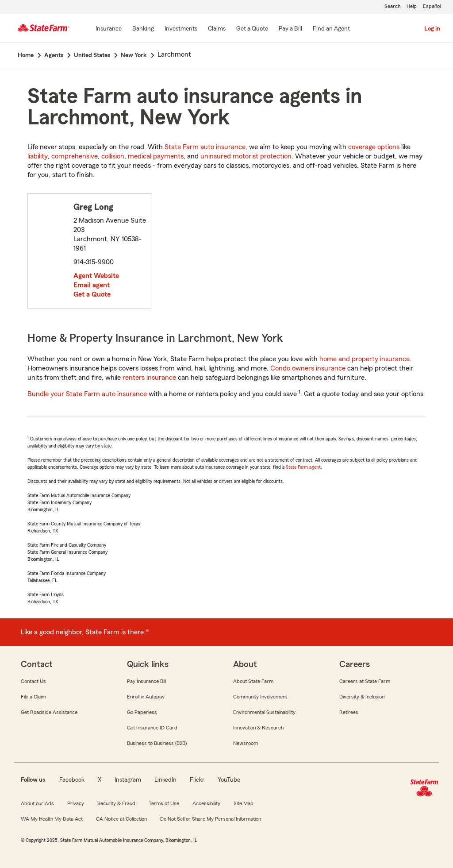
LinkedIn (165, 780)
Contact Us (33, 681)
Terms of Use (164, 803)
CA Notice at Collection (121, 819)
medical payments (156, 156)
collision (113, 156)
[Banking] (143, 29)
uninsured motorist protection (246, 156)
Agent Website (96, 276)
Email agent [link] (92, 285)
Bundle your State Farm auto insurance (87, 394)
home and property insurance (365, 359)
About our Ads (37, 803)
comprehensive (75, 156)
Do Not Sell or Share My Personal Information (211, 819)
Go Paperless (142, 712)
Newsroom (246, 743)
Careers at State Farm (365, 681)
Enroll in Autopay (146, 697)
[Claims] (217, 29)
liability (38, 156)
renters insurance (149, 378)
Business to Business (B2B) (157, 743)
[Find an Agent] (331, 29)
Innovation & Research (258, 728)
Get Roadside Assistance (49, 712)
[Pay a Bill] (290, 29)
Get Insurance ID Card (152, 728)
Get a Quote (92, 294)
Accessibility (206, 803)
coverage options (374, 147)
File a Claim (33, 697)
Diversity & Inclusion (362, 697)
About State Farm (253, 681)
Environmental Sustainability (264, 712)
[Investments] (181, 29)
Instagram (128, 780)
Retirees (349, 712)
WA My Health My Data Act (52, 819)
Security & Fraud (116, 803)
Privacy (76, 803)
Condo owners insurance (308, 368)
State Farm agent (303, 467)
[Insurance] (109, 29)
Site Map (244, 803)
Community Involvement (260, 697)
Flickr (197, 780)
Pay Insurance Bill (146, 681)
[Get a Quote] (252, 29)
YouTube (229, 780)
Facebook (72, 780)
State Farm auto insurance (205, 147)
